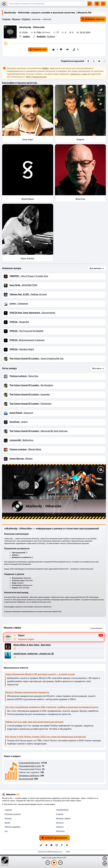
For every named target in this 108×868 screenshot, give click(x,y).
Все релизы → (97, 268)
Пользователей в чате (30, 766)
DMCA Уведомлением (36, 77)
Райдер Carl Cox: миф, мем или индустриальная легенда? (34, 722)
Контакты (60, 831)
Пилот (21, 635)
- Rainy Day (24, 376)
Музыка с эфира (63, 818)
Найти (90, 4)
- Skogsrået (19, 322)
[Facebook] (62, 845)
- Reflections (21, 440)
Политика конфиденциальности (50, 852)
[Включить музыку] (54, 863)
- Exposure (21, 413)
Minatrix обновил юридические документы (27, 692)
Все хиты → (98, 368)
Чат (6, 831)
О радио (60, 814)
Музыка (16, 19)
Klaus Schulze (28, 258)
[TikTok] (41, 845)
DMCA (68, 852)
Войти (97, 4)
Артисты (60, 823)
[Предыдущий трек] (48, 863)
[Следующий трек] (60, 863)
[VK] (67, 845)
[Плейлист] (105, 863)
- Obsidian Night (22, 349)
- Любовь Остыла (28, 294)
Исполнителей (26, 779)
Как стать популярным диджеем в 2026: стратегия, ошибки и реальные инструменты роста (52, 707)
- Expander (30, 394)
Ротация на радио (13, 814)
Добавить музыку (93, 19)
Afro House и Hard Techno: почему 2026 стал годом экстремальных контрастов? (46, 737)
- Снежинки (19, 303)
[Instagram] (57, 845)
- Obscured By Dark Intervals (39, 431)
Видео (7, 823)
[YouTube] (51, 845)
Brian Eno (80, 199)
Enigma (80, 140)
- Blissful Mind (25, 449)
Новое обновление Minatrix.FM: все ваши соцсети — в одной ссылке (40, 674)
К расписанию (96, 628)
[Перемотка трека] (57, 43)
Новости (60, 827)
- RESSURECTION (23, 285)
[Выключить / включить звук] (105, 858)
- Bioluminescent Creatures (27, 340)
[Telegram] (46, 845)
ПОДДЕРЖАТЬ (62, 810)
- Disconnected (32, 313)
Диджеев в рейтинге (29, 776)
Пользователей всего (29, 763)
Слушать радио (26, 639)
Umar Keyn (28, 140)
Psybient (26, 19)
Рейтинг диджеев (12, 827)
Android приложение (54, 838)
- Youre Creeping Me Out (37, 358)
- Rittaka (21, 459)
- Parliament (31, 404)
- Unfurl (19, 422)
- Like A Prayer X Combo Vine (29, 276)
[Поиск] (50, 4)
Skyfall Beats (28, 199)
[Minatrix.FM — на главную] (4, 4)
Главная (6, 19)
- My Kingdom (31, 385)
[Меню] (103, 4)
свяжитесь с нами (79, 74)
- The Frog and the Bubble (26, 331)
